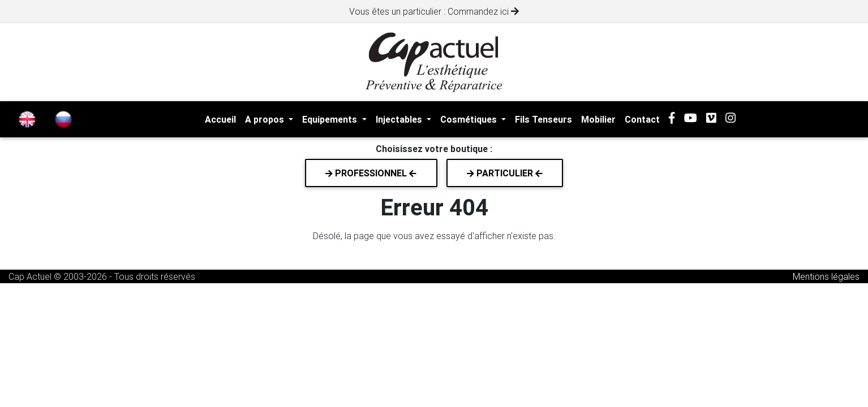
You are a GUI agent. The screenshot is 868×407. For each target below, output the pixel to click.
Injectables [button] (400, 119)
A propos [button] (266, 119)
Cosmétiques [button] (470, 119)
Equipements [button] (331, 119)
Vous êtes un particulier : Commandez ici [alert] (434, 11)
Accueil (220, 119)
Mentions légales (826, 276)
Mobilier (598, 119)
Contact (642, 119)
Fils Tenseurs (543, 119)
